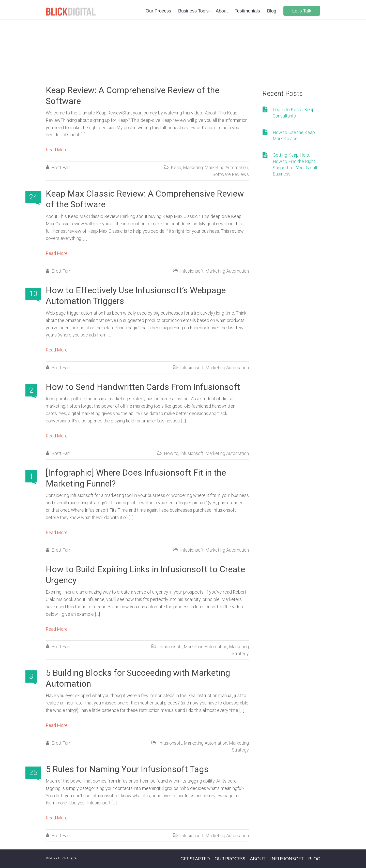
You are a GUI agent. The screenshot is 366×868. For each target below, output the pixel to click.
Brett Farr (61, 167)
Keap (176, 167)
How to (171, 453)
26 (33, 773)
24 (33, 197)
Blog (272, 11)
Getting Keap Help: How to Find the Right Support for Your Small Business (295, 164)
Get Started (195, 859)
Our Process (158, 11)
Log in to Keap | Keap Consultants (294, 113)
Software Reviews (231, 174)
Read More (57, 150)
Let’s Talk (302, 11)
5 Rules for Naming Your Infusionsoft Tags (127, 769)
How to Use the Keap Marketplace (294, 136)
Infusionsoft (192, 271)
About (222, 11)
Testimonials (247, 11)
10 (33, 294)
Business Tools (193, 11)
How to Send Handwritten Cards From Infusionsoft (143, 387)
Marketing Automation (226, 167)
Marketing (193, 167)
